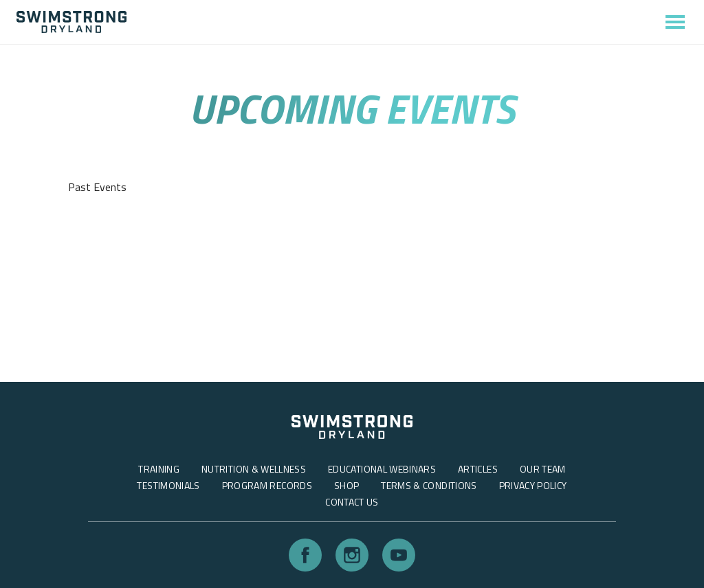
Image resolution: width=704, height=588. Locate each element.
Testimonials (168, 485)
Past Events (97, 187)
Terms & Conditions (429, 485)
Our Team (543, 469)
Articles (478, 469)
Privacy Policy (533, 485)
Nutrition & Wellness (254, 469)
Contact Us (352, 502)
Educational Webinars (382, 469)
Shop (346, 485)
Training (159, 469)
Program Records (267, 485)
